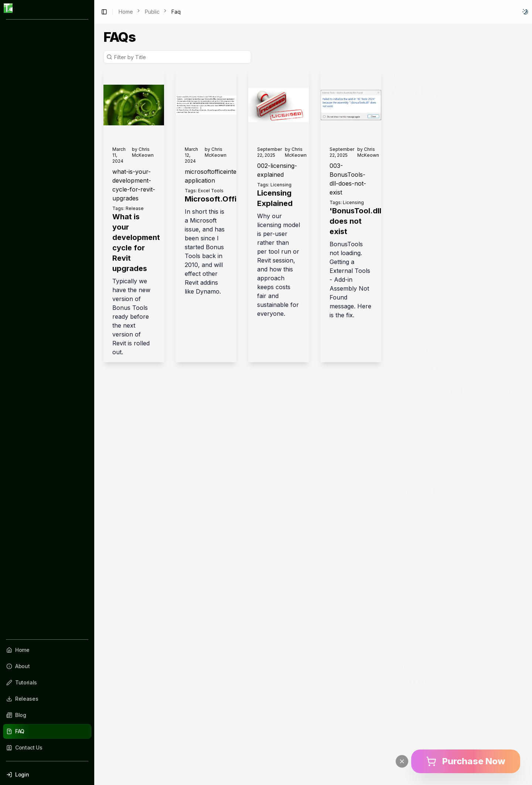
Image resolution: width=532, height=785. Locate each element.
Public (152, 12)
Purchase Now (466, 761)
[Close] (402, 761)
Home (126, 12)
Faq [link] (176, 12)
